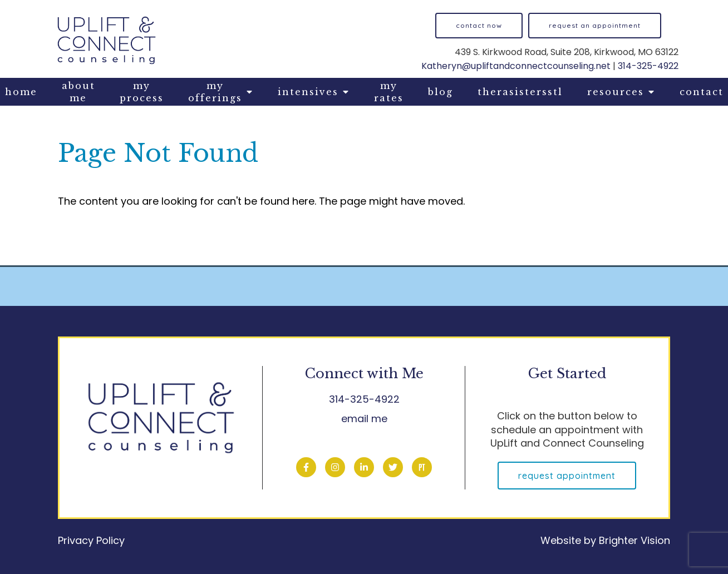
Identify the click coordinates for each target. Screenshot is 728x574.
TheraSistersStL (520, 92)
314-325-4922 (648, 66)
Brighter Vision (634, 540)
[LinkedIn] (364, 467)
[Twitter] (393, 467)
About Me (78, 92)
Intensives (308, 92)
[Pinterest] (422, 467)
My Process (142, 92)
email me (364, 419)
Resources (616, 92)
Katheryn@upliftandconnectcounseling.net (516, 66)
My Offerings (215, 92)
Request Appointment (567, 476)
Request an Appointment (595, 25)
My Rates (389, 92)
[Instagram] (335, 467)
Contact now (479, 25)
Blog (441, 92)
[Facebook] (306, 467)
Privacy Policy (91, 540)
